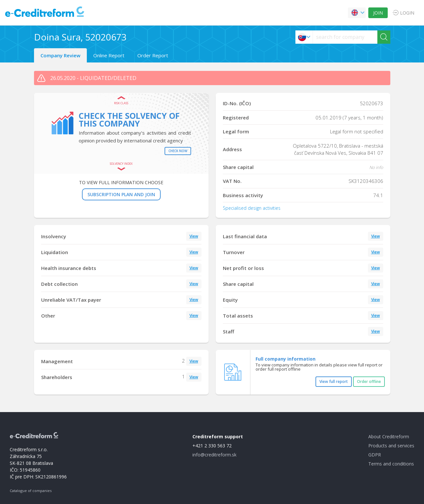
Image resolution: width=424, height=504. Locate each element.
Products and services (391, 446)
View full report (334, 381)
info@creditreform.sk (214, 455)
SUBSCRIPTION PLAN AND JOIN (121, 194)
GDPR (375, 455)
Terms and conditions (391, 464)
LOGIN (407, 13)
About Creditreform (389, 437)
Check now (178, 151)
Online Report (109, 55)
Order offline (369, 381)
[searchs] (345, 37)
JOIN (378, 13)
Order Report (153, 55)
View (194, 236)
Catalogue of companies (31, 491)
